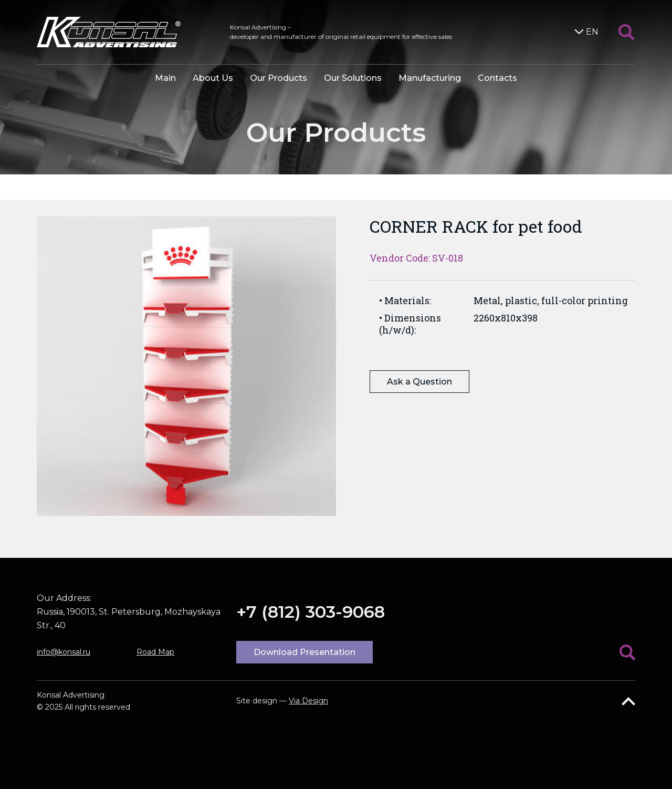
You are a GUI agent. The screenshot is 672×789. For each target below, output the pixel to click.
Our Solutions (353, 78)
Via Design (308, 701)
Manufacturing (430, 78)
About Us (213, 78)
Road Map (155, 652)
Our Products (279, 78)
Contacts (497, 78)
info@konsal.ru (64, 652)
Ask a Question (419, 382)
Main (165, 78)
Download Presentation (304, 652)
